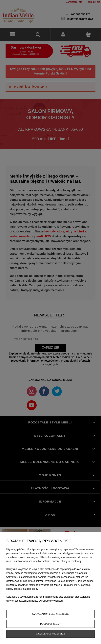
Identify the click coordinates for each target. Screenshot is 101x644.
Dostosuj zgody (51, 624)
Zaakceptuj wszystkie (51, 634)
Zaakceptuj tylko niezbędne (50, 614)
